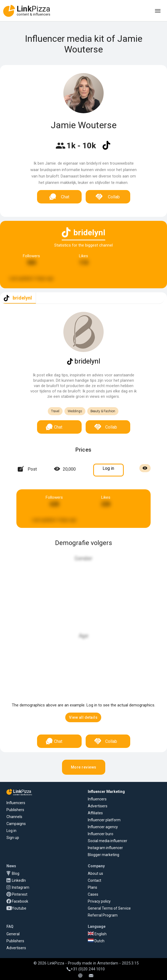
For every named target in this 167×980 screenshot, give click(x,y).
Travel (55, 411)
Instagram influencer (105, 848)
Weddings (75, 411)
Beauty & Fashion (103, 411)
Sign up (13, 838)
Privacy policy (99, 901)
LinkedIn (19, 880)
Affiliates (95, 813)
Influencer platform (104, 820)
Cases (93, 894)
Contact (95, 880)
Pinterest (20, 894)
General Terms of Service (109, 908)
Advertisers (98, 806)
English (97, 934)
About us (95, 873)
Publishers (15, 810)
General (13, 934)
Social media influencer (108, 841)
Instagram (21, 887)
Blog (16, 873)
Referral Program (103, 915)
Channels (14, 817)
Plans (92, 887)
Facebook (20, 901)
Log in (11, 831)
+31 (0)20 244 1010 (86, 969)
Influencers (16, 803)
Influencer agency (103, 827)
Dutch (96, 941)
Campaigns (16, 824)
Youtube (19, 908)
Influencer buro (101, 834)
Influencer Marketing (106, 792)
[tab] (18, 298)
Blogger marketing (104, 855)
